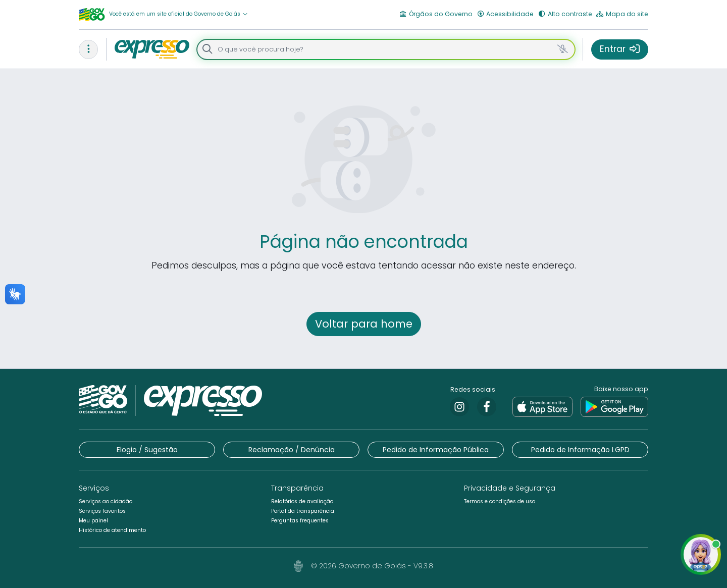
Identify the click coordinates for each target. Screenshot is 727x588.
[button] (178, 14)
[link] (459, 407)
